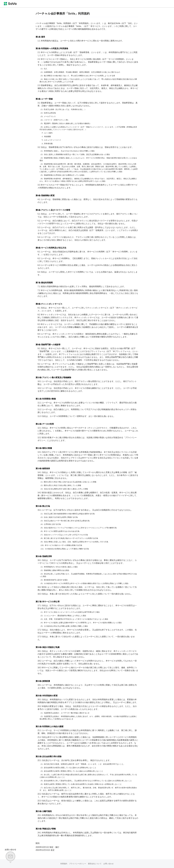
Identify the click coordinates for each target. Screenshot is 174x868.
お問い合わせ (109, 864)
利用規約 (64, 864)
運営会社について (95, 864)
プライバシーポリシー (78, 864)
